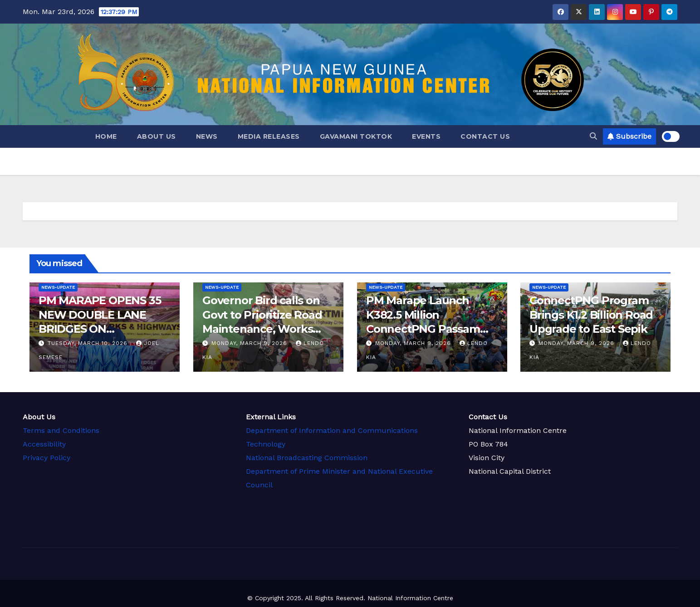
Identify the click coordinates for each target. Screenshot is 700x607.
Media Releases (269, 136)
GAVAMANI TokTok (356, 136)
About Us (157, 136)
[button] (593, 136)
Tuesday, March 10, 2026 (89, 343)
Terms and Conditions (61, 430)
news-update (58, 287)
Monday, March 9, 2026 (250, 343)
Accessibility (44, 444)
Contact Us (485, 136)
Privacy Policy (47, 457)
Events (426, 136)
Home (106, 136)
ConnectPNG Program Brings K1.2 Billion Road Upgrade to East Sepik (591, 314)
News (207, 136)
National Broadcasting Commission (306, 456)
